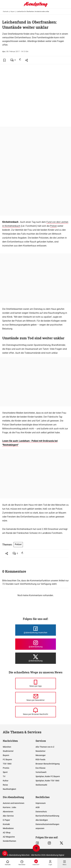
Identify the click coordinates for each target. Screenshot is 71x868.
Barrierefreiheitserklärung (47, 816)
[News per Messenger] (36, 684)
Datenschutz (41, 812)
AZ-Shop (7, 833)
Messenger (41, 755)
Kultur (6, 781)
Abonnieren (8, 812)
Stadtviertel (8, 751)
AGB (38, 807)
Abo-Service (8, 816)
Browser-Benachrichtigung (48, 764)
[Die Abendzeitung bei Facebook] (36, 630)
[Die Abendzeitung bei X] (36, 658)
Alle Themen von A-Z (45, 747)
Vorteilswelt (41, 772)
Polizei (53, 226)
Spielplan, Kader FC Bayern (48, 776)
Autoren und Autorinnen (14, 803)
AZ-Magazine (9, 837)
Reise (5, 785)
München (7, 747)
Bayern (13, 11)
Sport (5, 772)
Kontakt (6, 824)
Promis (6, 768)
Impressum (41, 803)
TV (4, 776)
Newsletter (41, 751)
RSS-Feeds (40, 759)
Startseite (6, 11)
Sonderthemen (9, 841)
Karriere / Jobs (9, 807)
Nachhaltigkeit (9, 789)
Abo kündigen (42, 820)
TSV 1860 (7, 764)
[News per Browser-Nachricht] (36, 712)
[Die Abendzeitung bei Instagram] (36, 644)
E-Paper (6, 820)
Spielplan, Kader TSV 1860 (47, 781)
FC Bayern (7, 759)
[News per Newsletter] (36, 698)
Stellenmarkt (41, 785)
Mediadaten (8, 828)
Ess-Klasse (41, 768)
